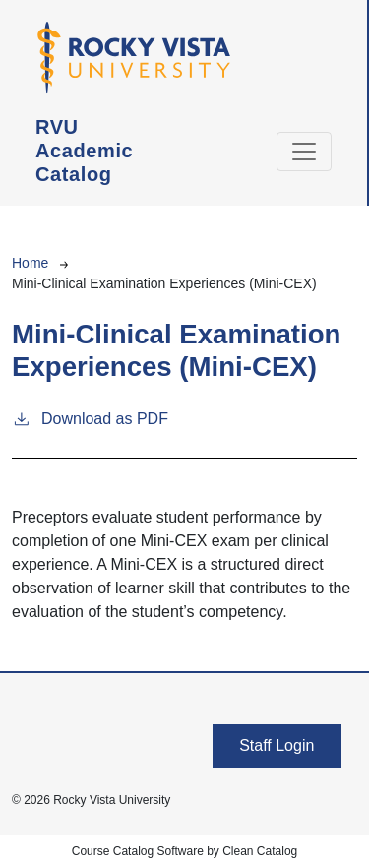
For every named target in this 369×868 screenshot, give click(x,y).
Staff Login (277, 745)
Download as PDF (90, 417)
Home (30, 263)
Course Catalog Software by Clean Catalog (184, 851)
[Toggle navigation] (304, 152)
